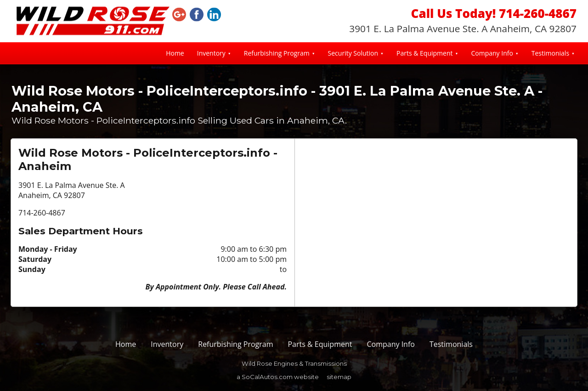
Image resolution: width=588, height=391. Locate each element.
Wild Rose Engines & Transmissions (294, 363)
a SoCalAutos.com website (278, 377)
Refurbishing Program (277, 53)
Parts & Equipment (425, 53)
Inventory (211, 53)
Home (175, 53)
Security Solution (353, 53)
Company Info (492, 53)
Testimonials (550, 53)
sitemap (339, 377)
